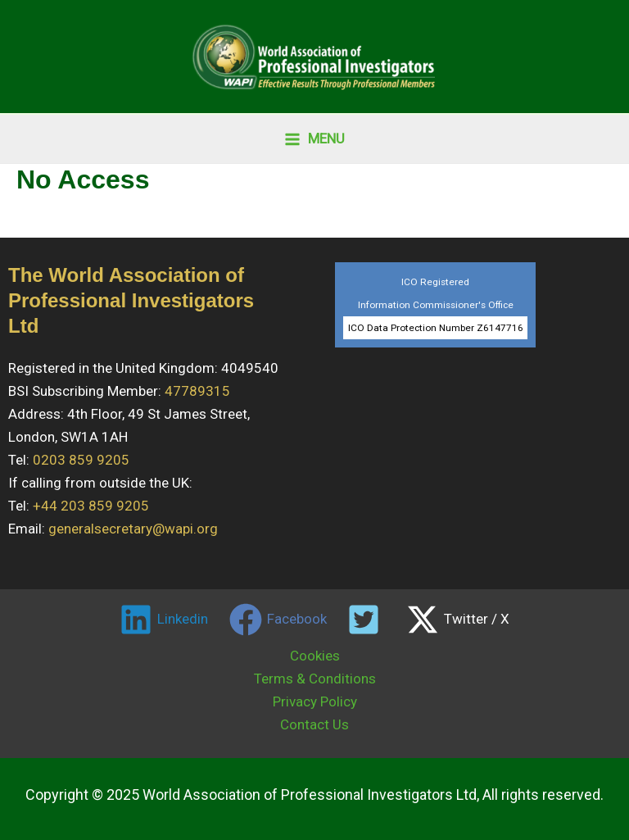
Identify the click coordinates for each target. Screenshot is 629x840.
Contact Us (314, 724)
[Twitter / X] (458, 620)
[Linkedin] (164, 620)
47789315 (197, 391)
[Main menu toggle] (314, 139)
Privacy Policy (315, 702)
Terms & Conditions (315, 679)
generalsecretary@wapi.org (133, 529)
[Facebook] (278, 620)
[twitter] (367, 620)
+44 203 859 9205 (91, 506)
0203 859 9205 (81, 460)
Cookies (315, 656)
